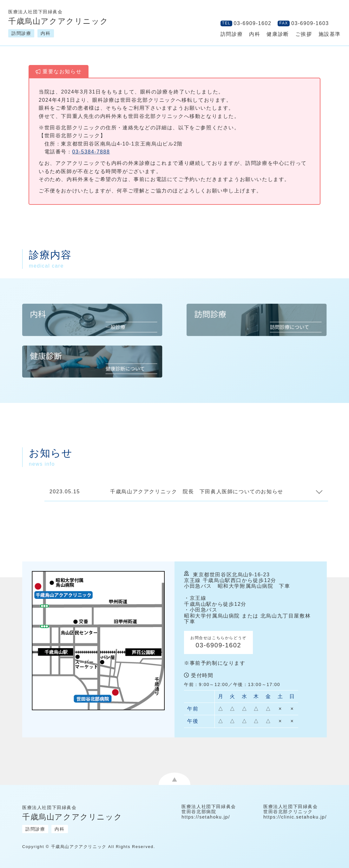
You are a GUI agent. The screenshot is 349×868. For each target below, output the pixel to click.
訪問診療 (232, 34)
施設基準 (330, 34)
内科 (255, 34)
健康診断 (278, 34)
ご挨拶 (304, 34)
